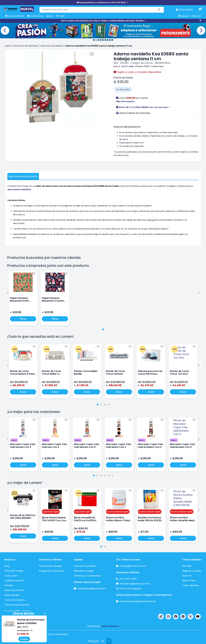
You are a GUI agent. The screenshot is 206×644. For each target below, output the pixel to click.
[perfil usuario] (184, 10)
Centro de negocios (130, 589)
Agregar (23, 319)
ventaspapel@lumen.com (92, 589)
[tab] (103, 329)
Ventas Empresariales (17, 605)
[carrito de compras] (200, 10)
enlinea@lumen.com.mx (133, 566)
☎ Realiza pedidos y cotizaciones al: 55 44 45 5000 (101, 2)
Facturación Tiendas (50, 566)
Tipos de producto (15, 600)
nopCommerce (110, 626)
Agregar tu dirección (190, 16)
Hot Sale (187, 566)
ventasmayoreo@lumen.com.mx (138, 601)
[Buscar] (159, 10)
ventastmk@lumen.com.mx (135, 584)
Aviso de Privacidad (84, 566)
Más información (125, 101)
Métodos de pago (84, 571)
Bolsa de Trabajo (14, 571)
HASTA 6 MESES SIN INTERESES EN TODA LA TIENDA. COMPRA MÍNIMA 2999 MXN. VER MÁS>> (103, 21)
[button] (8, 293)
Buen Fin (187, 576)
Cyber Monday (190, 585)
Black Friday (189, 581)
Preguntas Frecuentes (51, 571)
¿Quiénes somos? (14, 581)
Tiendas (9, 585)
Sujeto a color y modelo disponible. (138, 72)
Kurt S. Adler (128, 66)
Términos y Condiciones (87, 576)
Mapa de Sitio (12, 595)
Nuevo (14, 440)
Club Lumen (11, 576)
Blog (7, 566)
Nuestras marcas (14, 590)
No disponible (123, 89)
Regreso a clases (192, 571)
